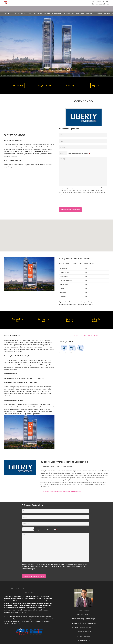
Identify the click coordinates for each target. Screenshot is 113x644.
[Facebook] (7, 589)
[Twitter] (12, 589)
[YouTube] (18, 589)
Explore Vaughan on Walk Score (67, 353)
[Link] (9, 3)
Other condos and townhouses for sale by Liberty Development (61, 491)
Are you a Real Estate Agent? (79, 154)
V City (20, 340)
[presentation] (73, 201)
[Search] (56, 9)
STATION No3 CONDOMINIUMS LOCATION (84, 336)
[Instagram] (23, 589)
